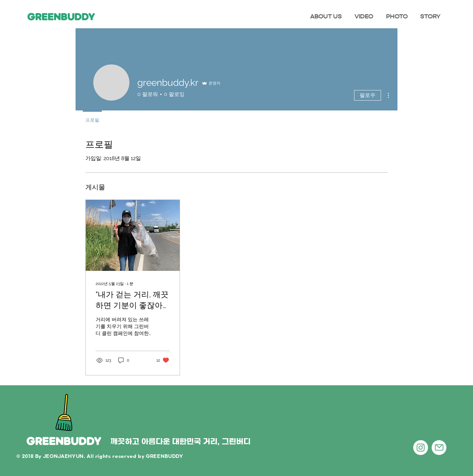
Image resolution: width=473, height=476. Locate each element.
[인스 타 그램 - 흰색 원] (421, 448)
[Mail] (439, 448)
